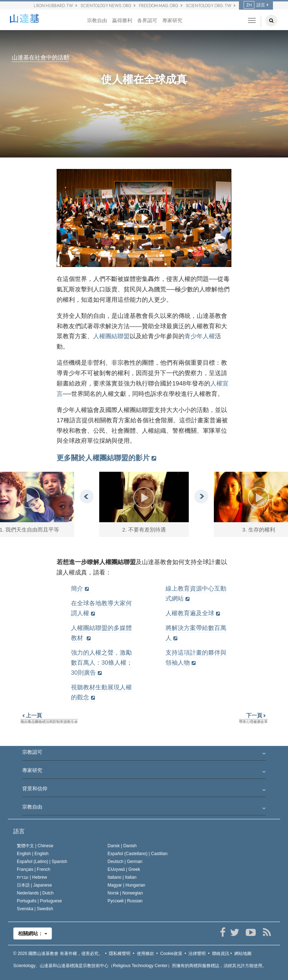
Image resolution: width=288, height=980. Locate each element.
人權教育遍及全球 (190, 613)
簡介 (77, 589)
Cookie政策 (171, 954)
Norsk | (125, 893)
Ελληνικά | (124, 869)
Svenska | (35, 909)
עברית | (32, 877)
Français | (33, 869)
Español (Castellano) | (137, 854)
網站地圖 (243, 954)
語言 (254, 5)
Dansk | (122, 846)
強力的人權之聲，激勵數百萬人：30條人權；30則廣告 (102, 663)
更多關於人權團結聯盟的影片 (103, 458)
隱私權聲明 (120, 954)
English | (33, 854)
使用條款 (145, 954)
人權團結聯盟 (111, 336)
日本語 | (34, 885)
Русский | (125, 901)
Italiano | (122, 877)
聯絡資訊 (221, 954)
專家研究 (172, 21)
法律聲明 (197, 954)
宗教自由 (97, 21)
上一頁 (31, 715)
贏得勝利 (122, 21)
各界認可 (147, 21)
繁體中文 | (35, 846)
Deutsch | (125, 862)
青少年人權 (200, 336)
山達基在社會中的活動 (40, 58)
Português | (39, 901)
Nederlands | (35, 893)
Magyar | (126, 885)
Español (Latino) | (42, 862)
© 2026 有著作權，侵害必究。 (58, 954)
